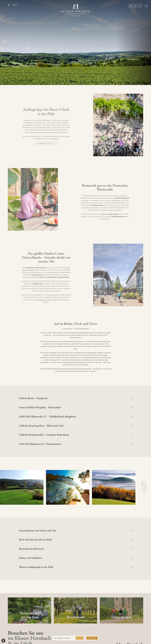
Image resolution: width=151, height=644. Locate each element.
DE (13, 5)
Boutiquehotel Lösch (44, 303)
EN (16, 5)
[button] (146, 6)
